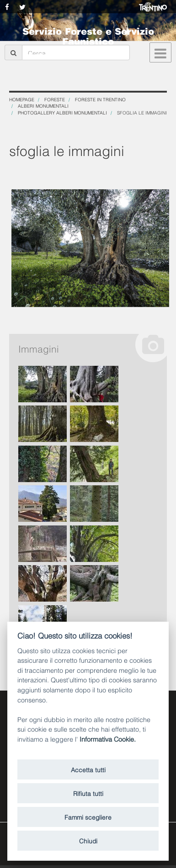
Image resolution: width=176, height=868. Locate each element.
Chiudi (88, 840)
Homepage (22, 99)
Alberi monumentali (43, 106)
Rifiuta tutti (88, 793)
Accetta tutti (88, 769)
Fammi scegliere (88, 817)
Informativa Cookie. (108, 739)
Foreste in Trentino (100, 99)
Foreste (55, 99)
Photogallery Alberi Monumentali (62, 112)
